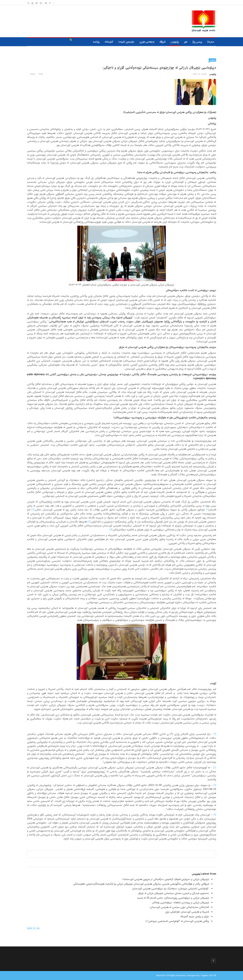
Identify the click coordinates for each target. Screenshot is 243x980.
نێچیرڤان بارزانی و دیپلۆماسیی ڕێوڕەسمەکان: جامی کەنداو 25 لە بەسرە (173, 898)
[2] (33, 510)
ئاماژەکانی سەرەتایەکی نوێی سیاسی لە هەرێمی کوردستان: (179, 907)
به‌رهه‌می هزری (147, 42)
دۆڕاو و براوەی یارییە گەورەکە (195, 917)
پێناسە (96, 42)
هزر (186, 42)
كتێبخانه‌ (109, 42)
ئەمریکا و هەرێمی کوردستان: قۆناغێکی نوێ (187, 912)
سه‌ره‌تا (211, 42)
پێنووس (175, 42)
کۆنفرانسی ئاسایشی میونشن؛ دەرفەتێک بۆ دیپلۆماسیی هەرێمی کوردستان (171, 889)
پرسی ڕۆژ (197, 42)
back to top (33, 928)
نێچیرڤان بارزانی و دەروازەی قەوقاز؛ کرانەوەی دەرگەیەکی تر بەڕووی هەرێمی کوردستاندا (166, 879)
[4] (111, 530)
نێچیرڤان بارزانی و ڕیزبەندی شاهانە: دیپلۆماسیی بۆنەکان (181, 903)
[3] (89, 522)
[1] (207, 510)
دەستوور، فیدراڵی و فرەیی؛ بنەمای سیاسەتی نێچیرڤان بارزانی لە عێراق (174, 893)
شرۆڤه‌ (162, 42)
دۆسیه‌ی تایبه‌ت (126, 42)
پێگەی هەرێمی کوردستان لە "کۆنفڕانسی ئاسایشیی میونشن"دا (177, 921)
